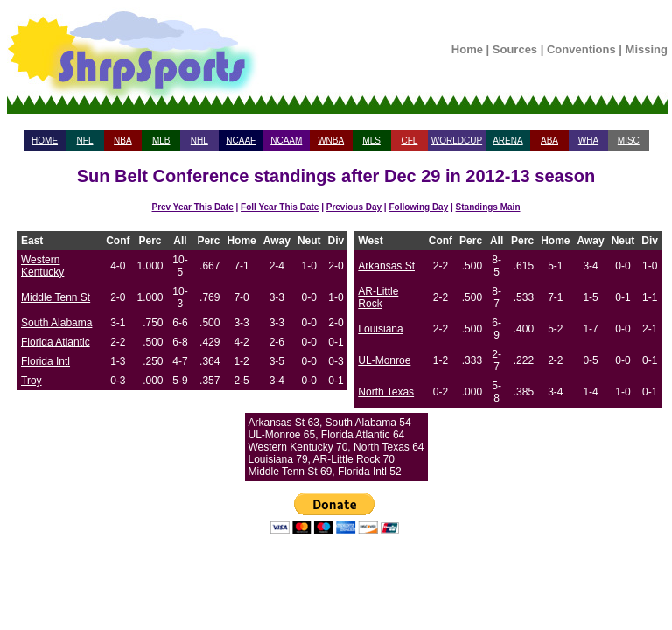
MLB (161, 140)
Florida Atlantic (56, 342)
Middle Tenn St (56, 297)
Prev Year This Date (193, 207)
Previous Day (354, 207)
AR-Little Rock (378, 297)
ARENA (507, 140)
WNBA (331, 140)
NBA (123, 140)
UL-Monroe (384, 360)
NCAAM (286, 140)
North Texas (386, 392)
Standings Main (488, 207)
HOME (45, 140)
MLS (371, 140)
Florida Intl (45, 361)
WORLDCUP (457, 140)
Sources (515, 49)
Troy (31, 381)
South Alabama (56, 323)
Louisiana (380, 329)
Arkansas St (386, 266)
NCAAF (241, 140)
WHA (588, 140)
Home (467, 49)
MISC (629, 140)
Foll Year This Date (280, 207)
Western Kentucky (42, 266)
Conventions (581, 49)
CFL (409, 140)
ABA (549, 140)
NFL (85, 140)
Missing (647, 49)
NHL (199, 140)
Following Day (418, 207)
